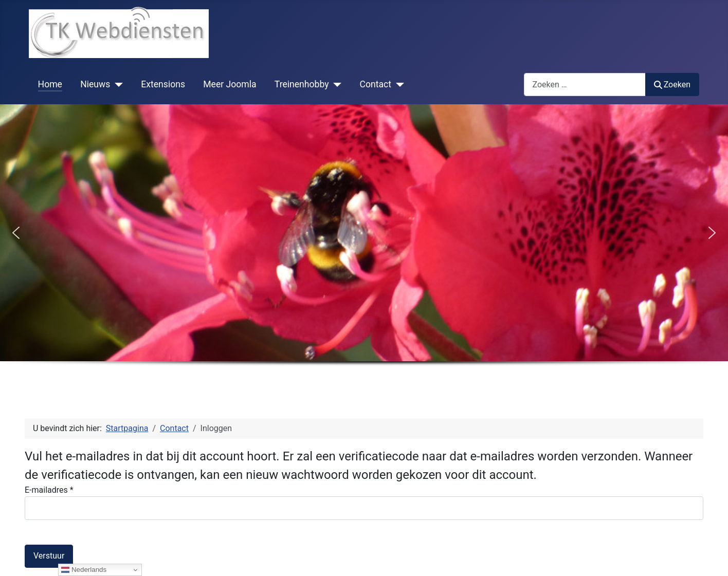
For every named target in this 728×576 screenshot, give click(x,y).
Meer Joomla (230, 84)
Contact (376, 84)
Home (50, 84)
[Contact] (398, 84)
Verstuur (49, 556)
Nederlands (84, 570)
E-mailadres (49, 490)
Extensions (163, 84)
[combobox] (585, 85)
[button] (16, 233)
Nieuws (95, 84)
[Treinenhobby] (335, 84)
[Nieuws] (116, 84)
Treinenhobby (302, 84)
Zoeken (672, 85)
